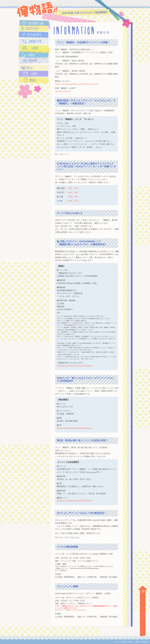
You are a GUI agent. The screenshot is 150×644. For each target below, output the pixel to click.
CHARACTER (34, 41)
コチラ (65, 154)
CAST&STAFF (34, 35)
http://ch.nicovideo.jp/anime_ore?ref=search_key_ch (77, 84)
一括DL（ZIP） (73, 188)
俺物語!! (37, 9)
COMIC (34, 74)
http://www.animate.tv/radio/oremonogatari (74, 366)
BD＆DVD (34, 60)
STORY (34, 48)
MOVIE (34, 80)
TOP (143, 615)
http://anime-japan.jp (79, 610)
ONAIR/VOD (34, 28)
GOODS (34, 55)
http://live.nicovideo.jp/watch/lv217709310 (74, 501)
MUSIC (34, 68)
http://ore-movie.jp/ (63, 91)
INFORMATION (34, 23)
